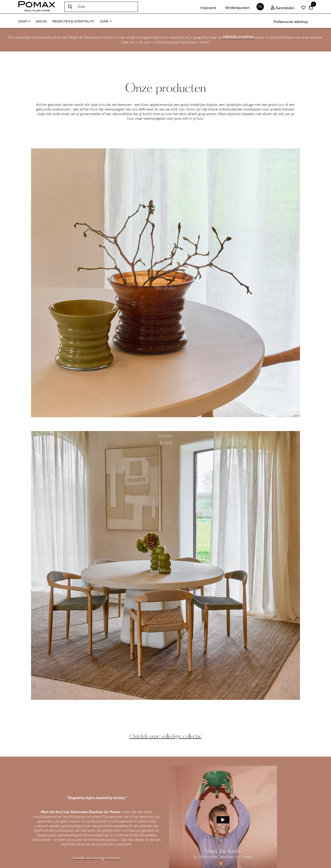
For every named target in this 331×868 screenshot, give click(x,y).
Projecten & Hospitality (73, 21)
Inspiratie (208, 8)
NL (260, 7)
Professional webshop (291, 22)
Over (106, 21)
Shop (24, 21)
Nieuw (41, 21)
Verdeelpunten (237, 8)
